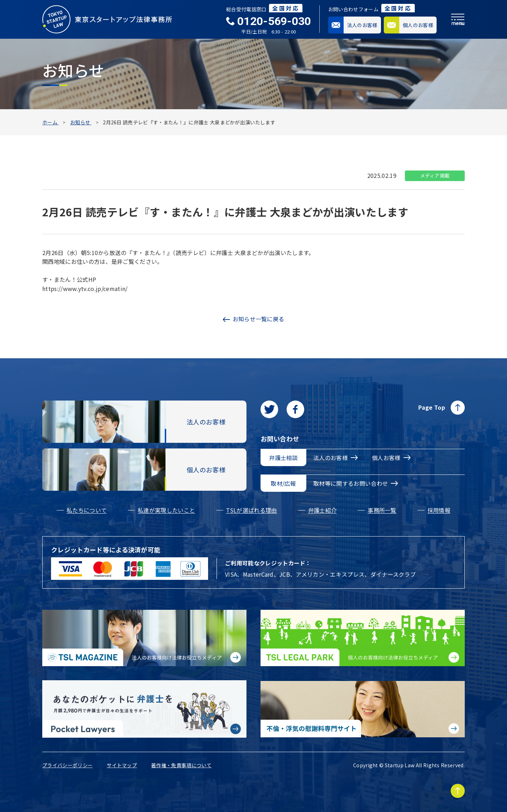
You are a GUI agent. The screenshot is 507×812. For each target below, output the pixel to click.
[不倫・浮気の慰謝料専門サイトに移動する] (363, 709)
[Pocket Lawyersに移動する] (144, 709)
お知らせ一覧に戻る (254, 319)
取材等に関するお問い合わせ (356, 483)
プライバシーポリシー (67, 765)
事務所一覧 (382, 510)
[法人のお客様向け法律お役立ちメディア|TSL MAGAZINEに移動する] (144, 638)
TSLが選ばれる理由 (251, 510)
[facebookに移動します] (295, 409)
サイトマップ (122, 765)
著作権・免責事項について (181, 765)
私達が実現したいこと (166, 510)
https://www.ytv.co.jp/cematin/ (85, 289)
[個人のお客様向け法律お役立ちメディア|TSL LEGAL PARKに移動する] (363, 638)
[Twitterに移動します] (269, 409)
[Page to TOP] (458, 791)
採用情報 (439, 510)
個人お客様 (391, 458)
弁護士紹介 (323, 510)
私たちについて (87, 510)
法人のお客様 (336, 458)
